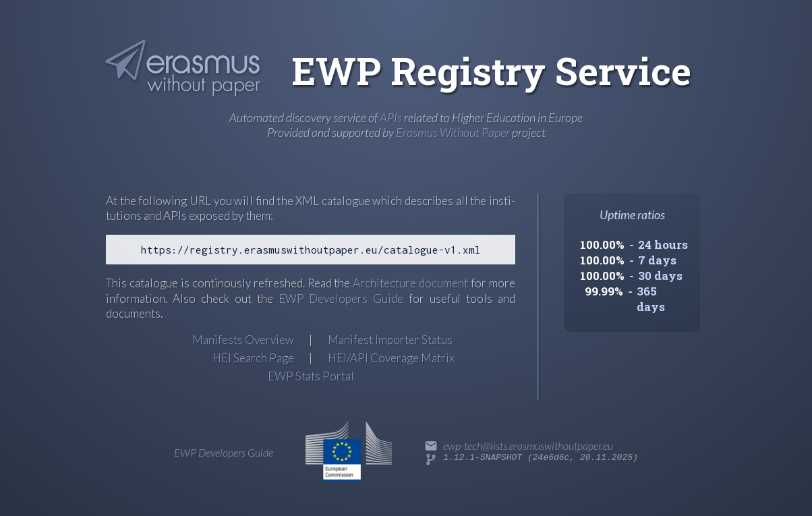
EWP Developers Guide (341, 298)
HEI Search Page (253, 358)
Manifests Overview (243, 340)
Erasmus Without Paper (453, 132)
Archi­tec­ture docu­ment (410, 283)
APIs (391, 117)
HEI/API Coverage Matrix (391, 358)
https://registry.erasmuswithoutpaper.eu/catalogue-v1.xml (311, 250)
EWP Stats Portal (311, 376)
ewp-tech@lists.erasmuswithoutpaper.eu (528, 446)
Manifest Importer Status (390, 340)
